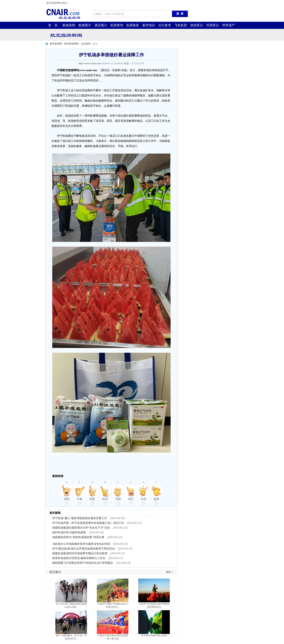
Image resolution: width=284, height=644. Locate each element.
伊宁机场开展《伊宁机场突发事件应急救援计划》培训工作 (88, 523)
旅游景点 (197, 25)
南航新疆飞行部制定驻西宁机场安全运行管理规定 (83, 563)
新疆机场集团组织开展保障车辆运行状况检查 (80, 553)
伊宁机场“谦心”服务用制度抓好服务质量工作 (80, 518)
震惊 (67, 501)
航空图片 (55, 572)
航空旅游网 (56, 44)
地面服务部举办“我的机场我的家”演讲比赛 (78, 537)
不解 (79, 501)
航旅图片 (85, 25)
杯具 (105, 501)
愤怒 (92, 501)
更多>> (170, 572)
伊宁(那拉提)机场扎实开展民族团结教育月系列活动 (84, 549)
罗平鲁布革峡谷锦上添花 (154, 636)
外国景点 (213, 25)
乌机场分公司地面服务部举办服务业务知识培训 (81, 544)
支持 (144, 501)
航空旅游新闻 (71, 44)
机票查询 (117, 25)
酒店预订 (101, 25)
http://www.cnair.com (90, 63)
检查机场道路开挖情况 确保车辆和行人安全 (79, 558)
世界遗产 (229, 25)
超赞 (156, 501)
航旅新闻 (69, 25)
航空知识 (149, 25)
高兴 (131, 501)
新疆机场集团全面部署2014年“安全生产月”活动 (81, 528)
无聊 (118, 501)
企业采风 (86, 44)
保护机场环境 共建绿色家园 (69, 532)
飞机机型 (181, 25)
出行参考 (165, 25)
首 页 (53, 25)
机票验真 (133, 25)
